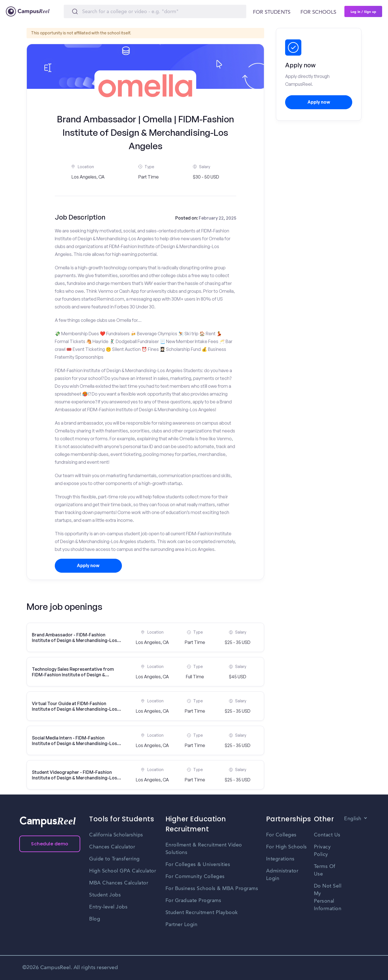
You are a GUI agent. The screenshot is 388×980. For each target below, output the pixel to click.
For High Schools (287, 847)
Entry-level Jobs (108, 907)
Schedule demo (50, 844)
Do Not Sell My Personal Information (328, 897)
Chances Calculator (112, 847)
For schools (318, 12)
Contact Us (327, 835)
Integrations (280, 859)
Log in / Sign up (363, 11)
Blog (95, 919)
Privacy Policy (322, 851)
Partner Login (182, 925)
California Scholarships (116, 835)
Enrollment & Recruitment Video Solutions (204, 849)
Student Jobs (105, 895)
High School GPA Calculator (123, 871)
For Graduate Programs (193, 901)
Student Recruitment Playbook (202, 913)
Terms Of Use (325, 870)
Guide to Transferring (114, 859)
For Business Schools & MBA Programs (212, 889)
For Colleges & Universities (198, 865)
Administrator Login (282, 875)
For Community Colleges (195, 877)
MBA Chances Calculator (119, 883)
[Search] (155, 11)
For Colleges (281, 835)
